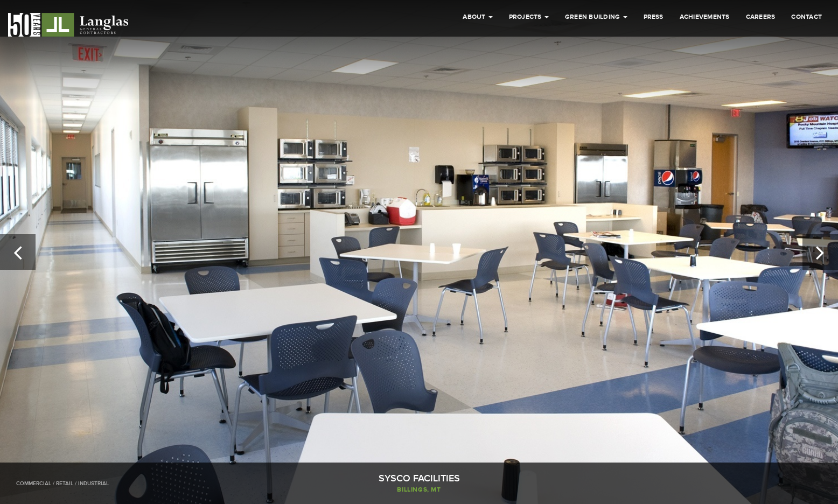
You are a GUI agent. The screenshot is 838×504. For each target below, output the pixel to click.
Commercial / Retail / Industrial (62, 484)
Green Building (596, 17)
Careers (761, 17)
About (477, 17)
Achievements (705, 17)
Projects (529, 17)
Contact (806, 17)
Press (654, 17)
